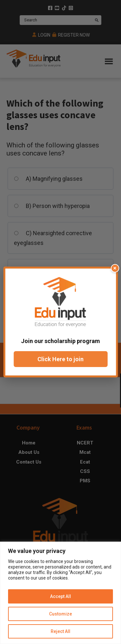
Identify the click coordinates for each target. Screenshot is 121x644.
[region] (60, 593)
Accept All (60, 596)
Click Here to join (60, 359)
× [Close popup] (115, 268)
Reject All (60, 631)
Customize (60, 614)
